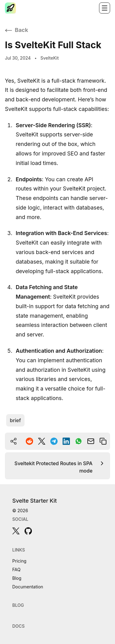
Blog (17, 578)
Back (17, 30)
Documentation (28, 587)
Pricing (19, 561)
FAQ (16, 569)
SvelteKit (50, 58)
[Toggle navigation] (105, 8)
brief (15, 420)
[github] (28, 531)
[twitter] (16, 531)
